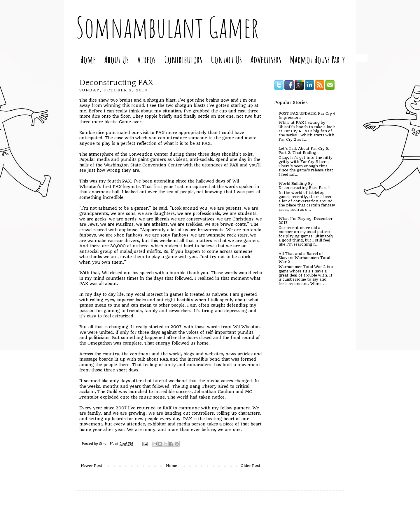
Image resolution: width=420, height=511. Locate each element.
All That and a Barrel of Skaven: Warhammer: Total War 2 (304, 258)
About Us (117, 59)
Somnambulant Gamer (167, 27)
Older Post (251, 466)
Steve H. (107, 444)
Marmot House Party (317, 59)
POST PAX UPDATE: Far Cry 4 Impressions (307, 115)
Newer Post (92, 466)
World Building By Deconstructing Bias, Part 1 (304, 186)
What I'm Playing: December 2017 (306, 221)
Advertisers (266, 59)
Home (88, 59)
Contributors (183, 59)
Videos (146, 59)
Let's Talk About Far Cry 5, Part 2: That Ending (304, 151)
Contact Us (226, 59)
